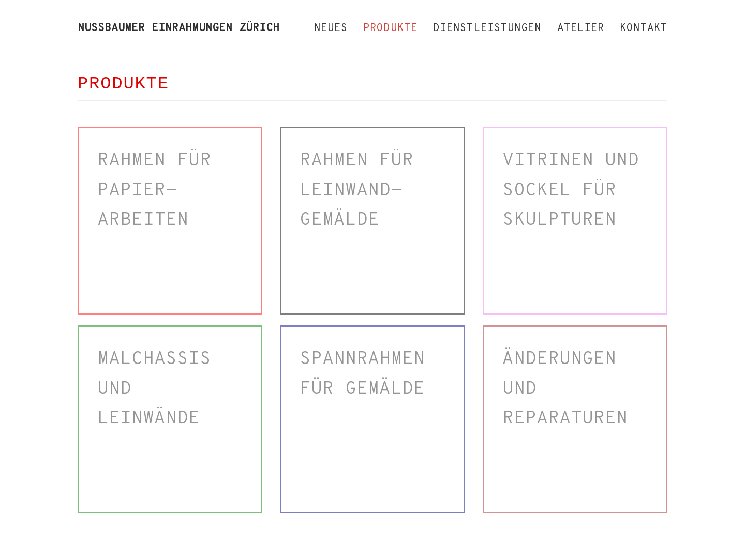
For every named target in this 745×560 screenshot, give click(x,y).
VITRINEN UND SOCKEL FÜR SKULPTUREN (571, 191)
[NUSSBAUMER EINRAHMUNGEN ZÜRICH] (178, 28)
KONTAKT (644, 28)
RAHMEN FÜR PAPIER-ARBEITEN (154, 191)
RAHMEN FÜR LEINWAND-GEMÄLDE (356, 191)
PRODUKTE (390, 28)
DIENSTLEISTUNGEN (487, 28)
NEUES (331, 28)
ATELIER (581, 28)
